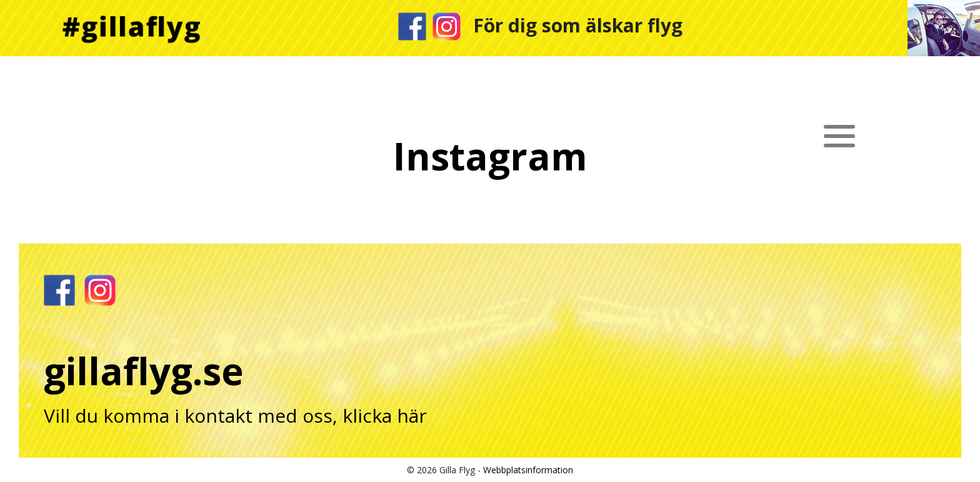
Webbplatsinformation (528, 470)
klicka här (385, 416)
